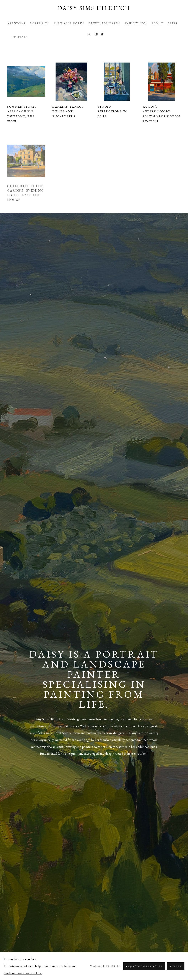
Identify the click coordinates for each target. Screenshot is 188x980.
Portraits (40, 23)
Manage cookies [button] (105, 966)
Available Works (69, 23)
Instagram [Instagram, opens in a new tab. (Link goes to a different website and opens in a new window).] (96, 34)
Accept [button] (176, 966)
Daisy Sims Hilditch (94, 8)
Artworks (16, 23)
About (157, 23)
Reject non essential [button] (144, 966)
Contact (20, 37)
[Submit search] (89, 34)
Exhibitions (136, 23)
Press (173, 23)
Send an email (102, 34)
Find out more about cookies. (23, 973)
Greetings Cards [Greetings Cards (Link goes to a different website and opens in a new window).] (104, 23)
